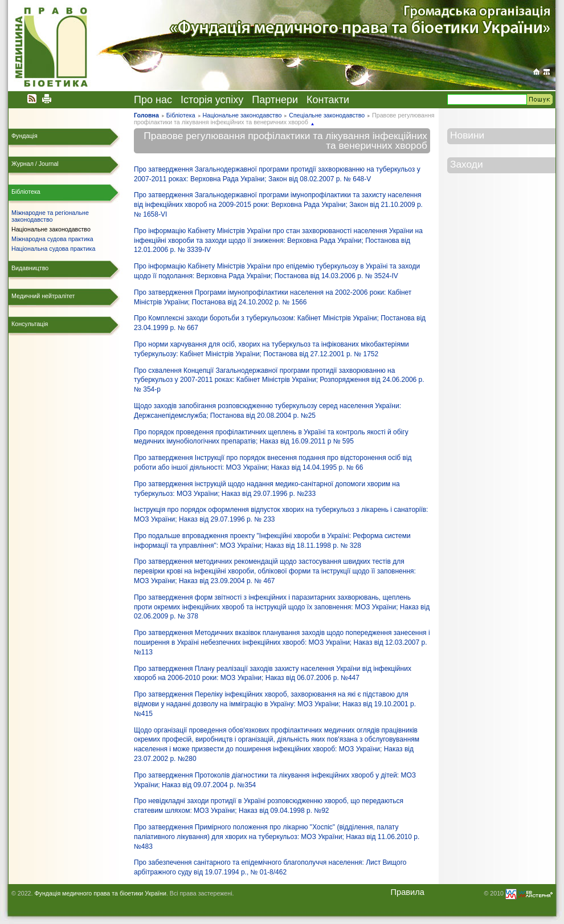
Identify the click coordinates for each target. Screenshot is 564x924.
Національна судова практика (53, 249)
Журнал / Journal (35, 164)
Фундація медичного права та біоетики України (100, 893)
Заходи (467, 164)
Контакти (328, 100)
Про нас (153, 100)
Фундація (24, 136)
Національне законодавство (242, 115)
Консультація (30, 324)
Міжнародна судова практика (52, 239)
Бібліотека (181, 115)
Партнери (275, 100)
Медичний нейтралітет (43, 296)
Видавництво (30, 268)
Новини (467, 135)
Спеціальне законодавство (327, 115)
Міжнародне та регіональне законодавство (50, 216)
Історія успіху (212, 100)
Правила (407, 892)
